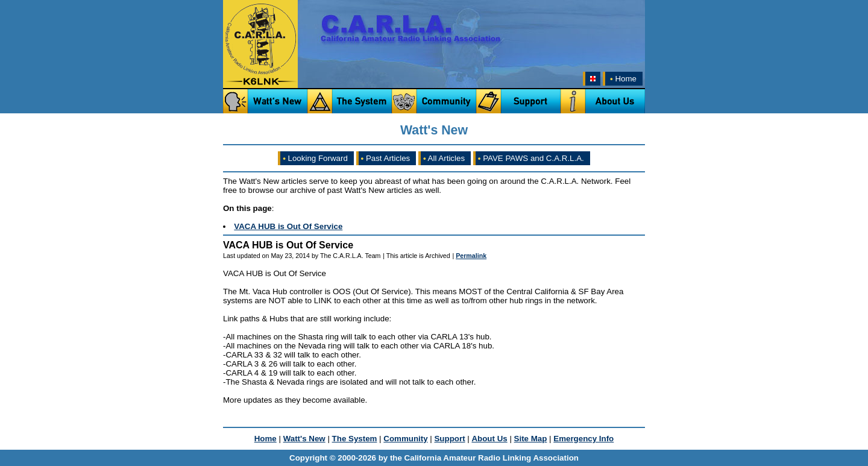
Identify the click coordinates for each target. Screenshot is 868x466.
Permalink (471, 256)
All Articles (444, 158)
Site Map (531, 439)
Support (449, 439)
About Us (489, 439)
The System (355, 439)
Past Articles (386, 158)
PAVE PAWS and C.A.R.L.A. (531, 158)
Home (622, 79)
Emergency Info (583, 439)
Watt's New (304, 439)
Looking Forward (315, 158)
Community (405, 439)
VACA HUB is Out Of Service (288, 226)
